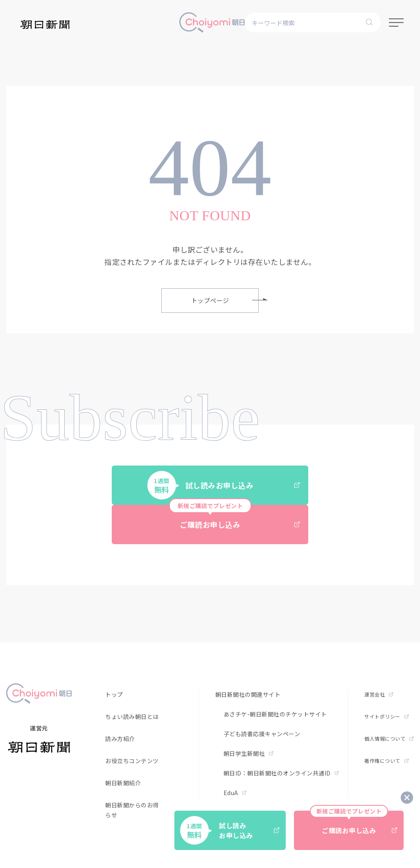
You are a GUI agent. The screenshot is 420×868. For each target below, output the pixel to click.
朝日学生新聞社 (248, 753)
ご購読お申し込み (235, 517)
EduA (235, 793)
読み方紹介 (120, 739)
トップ (114, 694)
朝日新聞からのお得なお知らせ (141, 810)
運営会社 (379, 694)
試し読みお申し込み (224, 485)
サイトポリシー (386, 716)
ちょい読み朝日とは (132, 717)
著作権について (386, 761)
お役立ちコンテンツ (132, 761)
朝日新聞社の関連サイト (248, 694)
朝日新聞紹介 (123, 783)
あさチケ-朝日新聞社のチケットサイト (275, 714)
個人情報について (389, 738)
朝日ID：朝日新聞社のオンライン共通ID (281, 773)
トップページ (225, 300)
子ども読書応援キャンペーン (262, 734)
